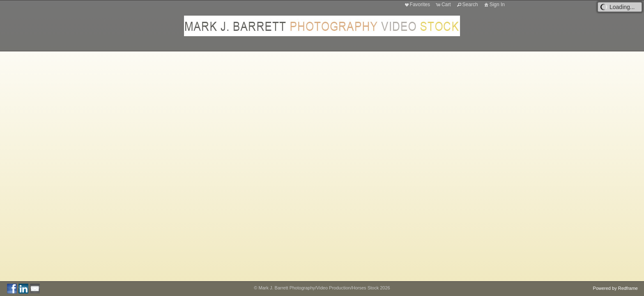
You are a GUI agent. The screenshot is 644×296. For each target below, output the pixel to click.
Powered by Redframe (615, 288)
